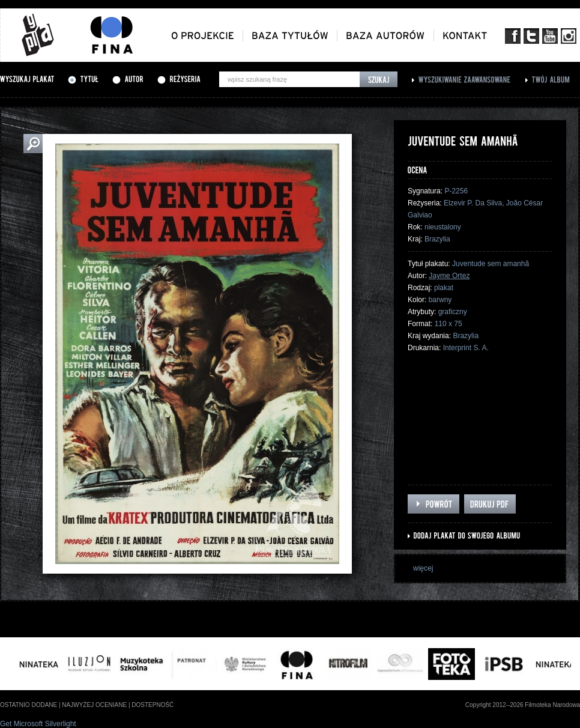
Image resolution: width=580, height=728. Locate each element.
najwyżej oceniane (94, 705)
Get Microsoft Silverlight (38, 724)
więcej (423, 568)
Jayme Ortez (449, 276)
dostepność (153, 705)
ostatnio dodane (29, 705)
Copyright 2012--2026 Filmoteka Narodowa (523, 705)
